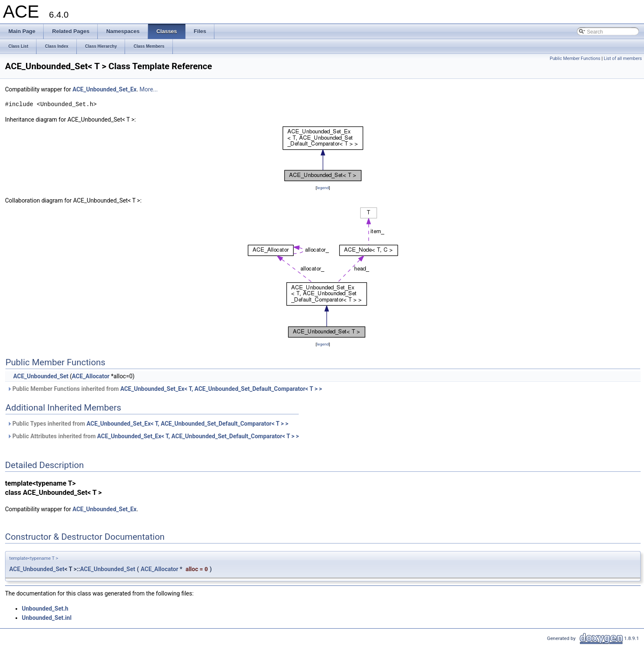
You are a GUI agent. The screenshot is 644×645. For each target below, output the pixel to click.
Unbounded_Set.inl (47, 618)
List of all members (623, 59)
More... (149, 89)
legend (323, 188)
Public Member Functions (575, 59)
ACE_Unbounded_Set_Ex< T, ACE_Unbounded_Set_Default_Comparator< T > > (221, 389)
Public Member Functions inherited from (165, 389)
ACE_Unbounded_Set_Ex (105, 89)
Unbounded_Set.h (45, 609)
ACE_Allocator (91, 376)
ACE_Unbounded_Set (41, 376)
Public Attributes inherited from (153, 436)
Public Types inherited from (148, 424)
